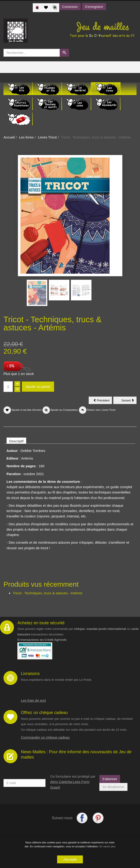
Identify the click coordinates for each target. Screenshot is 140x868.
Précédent (103, 401)
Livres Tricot (47, 137)
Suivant (129, 401)
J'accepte (70, 860)
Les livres (26, 137)
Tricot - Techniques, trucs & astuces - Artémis (48, 593)
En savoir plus (107, 847)
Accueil (9, 137)
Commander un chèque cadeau (45, 737)
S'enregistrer (94, 7)
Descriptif (16, 441)
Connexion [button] (70, 7)
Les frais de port (33, 700)
